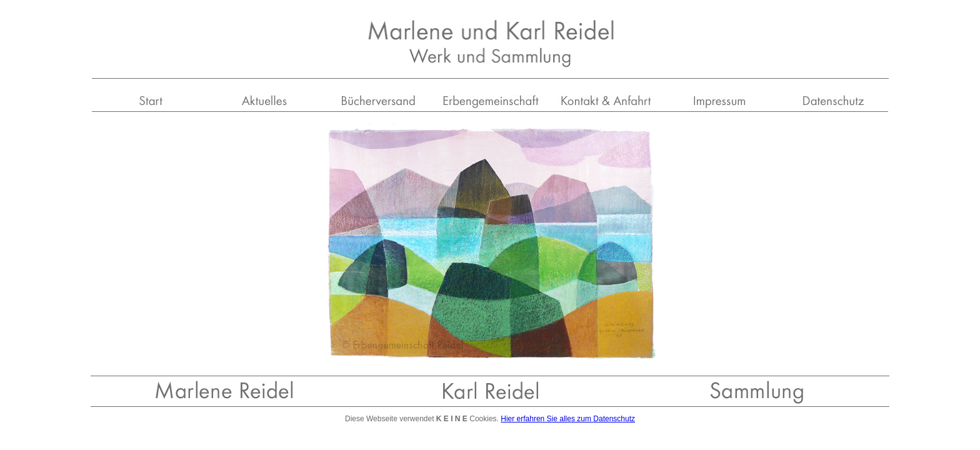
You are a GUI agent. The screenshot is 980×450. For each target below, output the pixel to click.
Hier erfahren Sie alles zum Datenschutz (568, 419)
